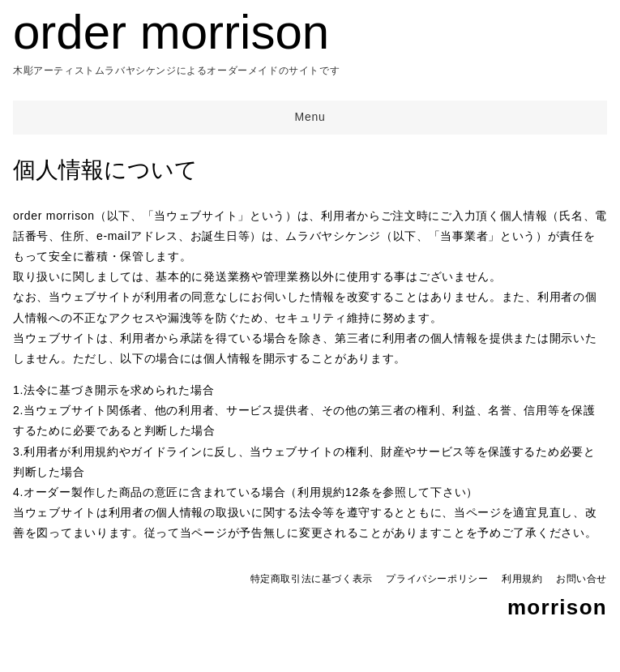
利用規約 (522, 579)
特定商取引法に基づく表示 (312, 579)
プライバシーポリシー (437, 579)
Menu (310, 117)
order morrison (171, 32)
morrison (557, 607)
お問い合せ (582, 579)
